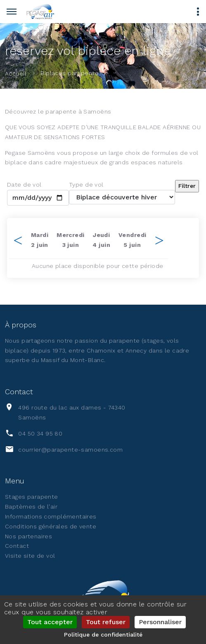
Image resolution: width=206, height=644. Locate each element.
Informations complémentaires (51, 516)
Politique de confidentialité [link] (103, 635)
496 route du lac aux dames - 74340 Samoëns (72, 412)
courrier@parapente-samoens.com (70, 450)
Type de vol (86, 185)
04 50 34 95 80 (40, 433)
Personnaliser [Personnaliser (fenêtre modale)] (160, 622)
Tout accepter (50, 622)
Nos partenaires (28, 536)
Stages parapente (32, 497)
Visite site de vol (30, 556)
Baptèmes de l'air (31, 507)
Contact (17, 546)
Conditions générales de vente (51, 526)
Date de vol (24, 185)
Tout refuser (106, 622)
